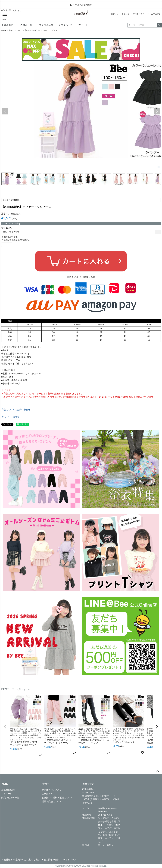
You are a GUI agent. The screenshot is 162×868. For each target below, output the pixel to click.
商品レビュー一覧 (10, 798)
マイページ (65, 25)
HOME (4, 30)
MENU (5, 784)
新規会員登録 (8, 790)
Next (157, 111)
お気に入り (46, 25)
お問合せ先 (88, 784)
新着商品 (7, 25)
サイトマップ (70, 860)
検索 (159, 25)
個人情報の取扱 (51, 860)
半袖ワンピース (15, 30)
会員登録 (126, 14)
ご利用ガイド (138, 14)
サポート (47, 784)
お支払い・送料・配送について (57, 798)
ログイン (115, 14)
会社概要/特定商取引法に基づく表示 (22, 860)
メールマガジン (154, 14)
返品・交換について (52, 801)
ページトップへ (158, 771)
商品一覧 (26, 25)
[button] (5, 727)
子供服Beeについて (51, 790)
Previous (5, 111)
